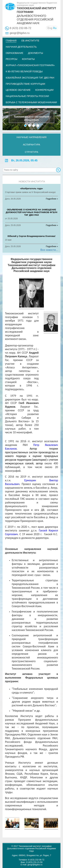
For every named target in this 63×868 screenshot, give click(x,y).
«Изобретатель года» (31, 188)
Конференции (44, 90)
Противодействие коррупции (25, 84)
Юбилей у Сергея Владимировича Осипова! (32, 236)
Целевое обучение (18, 90)
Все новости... (49, 250)
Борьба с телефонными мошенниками (31, 102)
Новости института (32, 182)
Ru (55, 28)
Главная (11, 41)
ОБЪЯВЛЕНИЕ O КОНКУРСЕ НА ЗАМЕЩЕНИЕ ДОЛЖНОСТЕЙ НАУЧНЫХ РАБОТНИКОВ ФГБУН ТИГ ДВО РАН (32, 212)
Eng (50, 28)
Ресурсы (12, 59)
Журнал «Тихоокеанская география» (30, 65)
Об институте (30, 41)
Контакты (28, 59)
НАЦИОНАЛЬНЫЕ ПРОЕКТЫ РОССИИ (27, 96)
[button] (4, 119)
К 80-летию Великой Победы (24, 71)
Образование (15, 53)
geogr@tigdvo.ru (20, 33)
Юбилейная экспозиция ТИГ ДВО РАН (30, 78)
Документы (36, 53)
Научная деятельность (21, 47)
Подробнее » (52, 199)
